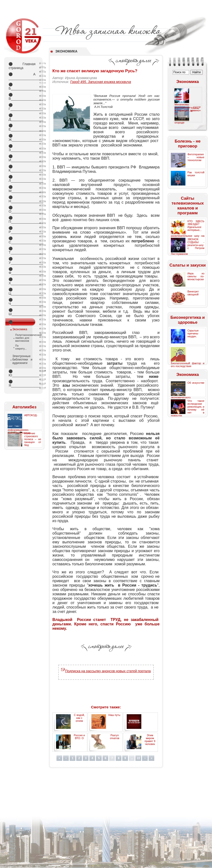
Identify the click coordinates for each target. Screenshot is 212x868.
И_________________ (22, 158)
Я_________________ (22, 383)
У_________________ (22, 261)
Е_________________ (22, 127)
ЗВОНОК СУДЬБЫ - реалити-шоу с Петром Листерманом (188, 247)
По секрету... (21, 347)
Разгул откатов (115, 737)
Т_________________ (22, 250)
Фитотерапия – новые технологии (196, 157)
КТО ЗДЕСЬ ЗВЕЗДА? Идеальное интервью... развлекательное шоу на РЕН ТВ (188, 230)
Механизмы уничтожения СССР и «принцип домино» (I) (188, 109)
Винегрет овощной (193, 293)
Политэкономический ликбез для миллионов (22, 338)
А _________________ (22, 76)
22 (138, 758)
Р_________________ (22, 230)
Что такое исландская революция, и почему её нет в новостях (188, 408)
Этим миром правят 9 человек (150, 740)
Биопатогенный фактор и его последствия (188, 365)
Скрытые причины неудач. (193, 333)
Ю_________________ (22, 373)
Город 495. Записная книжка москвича (101, 82)
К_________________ (22, 168)
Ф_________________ (22, 271)
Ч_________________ (22, 302)
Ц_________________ (22, 291)
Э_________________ (22, 323)
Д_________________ (22, 117)
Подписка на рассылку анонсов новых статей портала (106, 671)
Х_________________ (22, 281)
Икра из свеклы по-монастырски (196, 276)
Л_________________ (22, 179)
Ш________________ (22, 312)
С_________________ (22, 240)
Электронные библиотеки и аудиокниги (22, 360)
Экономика (20, 329)
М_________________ (22, 189)
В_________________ (22, 97)
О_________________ (22, 209)
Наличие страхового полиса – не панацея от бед (33, 439)
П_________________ (22, 220)
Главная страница (22, 66)
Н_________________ (22, 199)
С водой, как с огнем (79, 718)
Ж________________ (22, 138)
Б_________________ (22, 86)
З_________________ (22, 148)
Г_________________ (22, 107)
